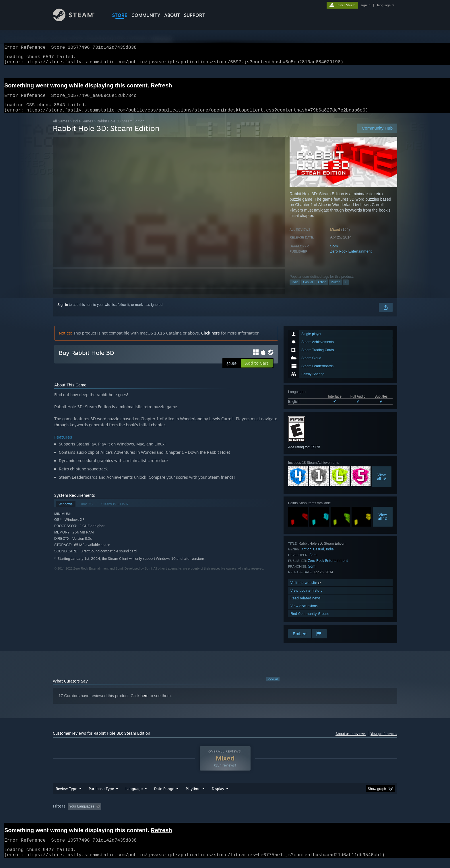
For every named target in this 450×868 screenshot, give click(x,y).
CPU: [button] (303, 813)
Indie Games (83, 128)
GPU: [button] (322, 813)
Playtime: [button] (184, 813)
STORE (120, 15)
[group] (225, 814)
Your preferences (384, 741)
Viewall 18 (382, 484)
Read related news (306, 605)
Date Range (164, 795)
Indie (295, 289)
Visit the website (306, 590)
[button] (257, 370)
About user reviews (351, 741)
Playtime (193, 795)
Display (218, 795)
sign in (365, 5)
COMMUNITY (146, 15)
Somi (334, 253)
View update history (307, 597)
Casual (308, 289)
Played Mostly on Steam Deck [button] (225, 813)
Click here (211, 340)
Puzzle (336, 289)
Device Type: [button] (347, 813)
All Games (61, 128)
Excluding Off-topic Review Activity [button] (140, 813)
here (145, 703)
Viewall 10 (383, 523)
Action (322, 289)
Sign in (63, 312)
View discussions (304, 613)
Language (134, 795)
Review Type (66, 795)
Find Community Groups (310, 620)
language (384, 5)
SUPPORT (195, 15)
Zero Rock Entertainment (351, 258)
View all (273, 686)
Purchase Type (101, 795)
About (172, 15)
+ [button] (346, 289)
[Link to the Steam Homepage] (78, 20)
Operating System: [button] (273, 813)
